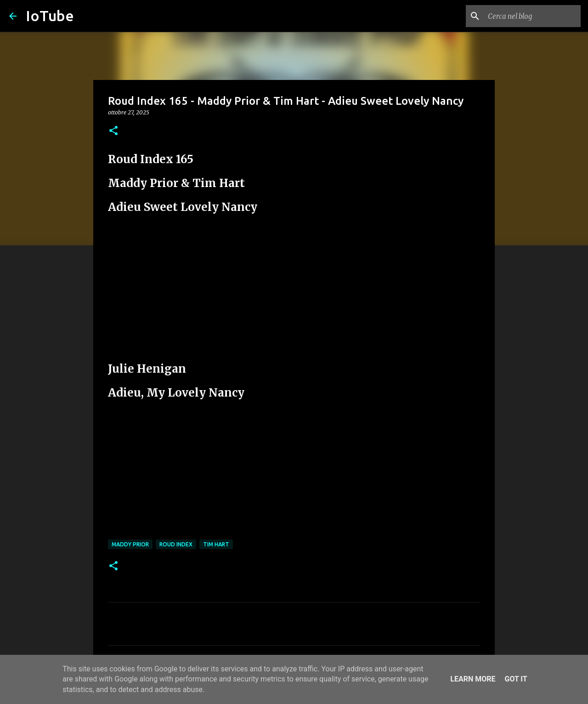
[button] (113, 131)
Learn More (473, 679)
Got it (516, 679)
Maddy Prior (130, 544)
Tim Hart (216, 544)
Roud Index (176, 544)
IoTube (50, 16)
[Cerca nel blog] (532, 16)
